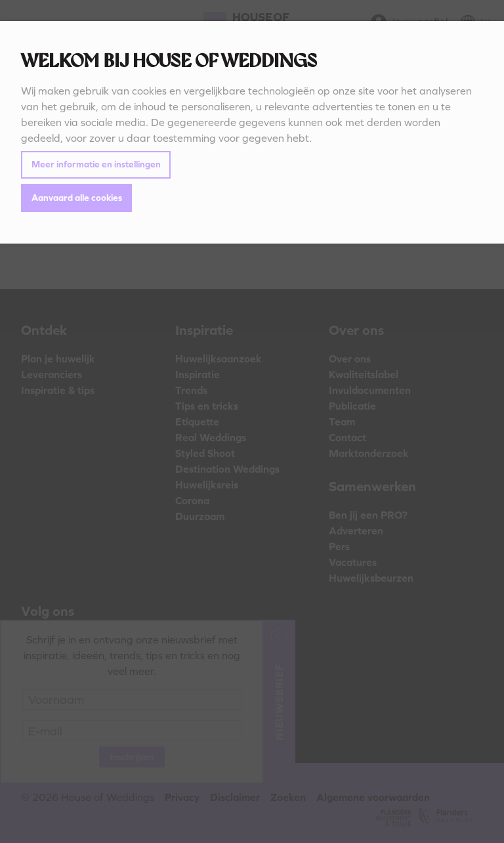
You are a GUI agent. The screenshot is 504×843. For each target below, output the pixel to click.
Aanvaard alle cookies (77, 198)
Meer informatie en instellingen (96, 164)
